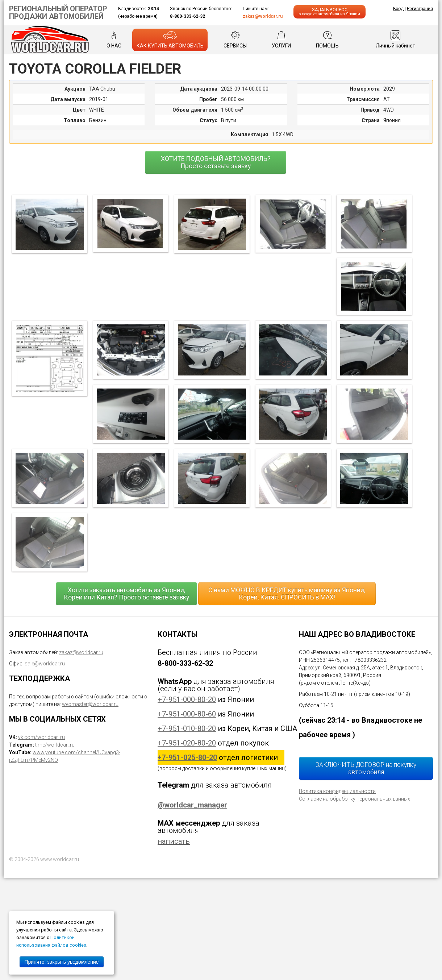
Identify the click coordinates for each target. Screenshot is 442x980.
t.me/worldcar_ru (55, 745)
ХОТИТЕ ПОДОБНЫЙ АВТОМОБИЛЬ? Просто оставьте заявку (216, 162)
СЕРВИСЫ (235, 40)
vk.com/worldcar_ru (41, 737)
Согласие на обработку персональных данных (355, 799)
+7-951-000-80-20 (187, 699)
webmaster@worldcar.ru (90, 704)
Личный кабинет (395, 40)
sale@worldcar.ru (45, 664)
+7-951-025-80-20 (187, 757)
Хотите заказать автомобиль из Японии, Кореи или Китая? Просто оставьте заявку (126, 594)
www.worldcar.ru (60, 859)
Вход (398, 9)
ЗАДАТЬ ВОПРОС (330, 12)
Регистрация (420, 9)
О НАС (114, 40)
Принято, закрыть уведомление (61, 962)
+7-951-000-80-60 (187, 714)
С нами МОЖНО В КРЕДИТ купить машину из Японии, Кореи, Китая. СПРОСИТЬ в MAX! (287, 594)
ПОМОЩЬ (327, 40)
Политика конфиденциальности (337, 791)
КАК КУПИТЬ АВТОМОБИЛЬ (170, 40)
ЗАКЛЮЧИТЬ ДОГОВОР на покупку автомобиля (366, 768)
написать (174, 841)
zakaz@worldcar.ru (263, 16)
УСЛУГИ (281, 40)
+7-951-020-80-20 (187, 743)
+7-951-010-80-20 (187, 728)
